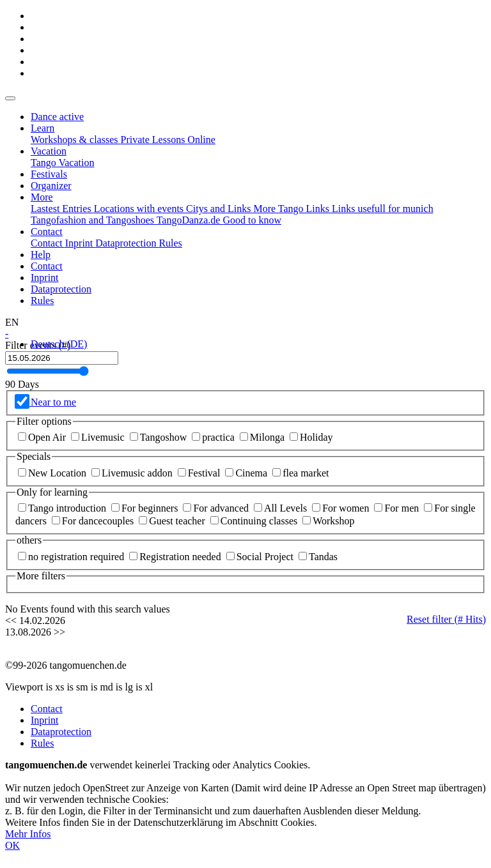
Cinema (247, 473)
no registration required (72, 557)
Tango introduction (63, 508)
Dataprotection (61, 289)
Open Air (43, 437)
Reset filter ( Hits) (446, 619)
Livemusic (99, 437)
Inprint (45, 278)
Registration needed (176, 557)
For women (342, 508)
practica (214, 437)
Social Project (261, 557)
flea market (300, 473)
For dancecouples (94, 521)
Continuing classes (255, 521)
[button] (43, 128)
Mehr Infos (28, 834)
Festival (200, 473)
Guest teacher (173, 521)
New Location (53, 473)
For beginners (146, 508)
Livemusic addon (133, 473)
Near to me (52, 402)
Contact (47, 266)
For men (398, 508)
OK (12, 845)
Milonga (263, 437)
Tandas (318, 557)
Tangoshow (160, 437)
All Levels (282, 508)
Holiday (311, 437)
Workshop (328, 521)
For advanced (217, 508)
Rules (42, 301)
